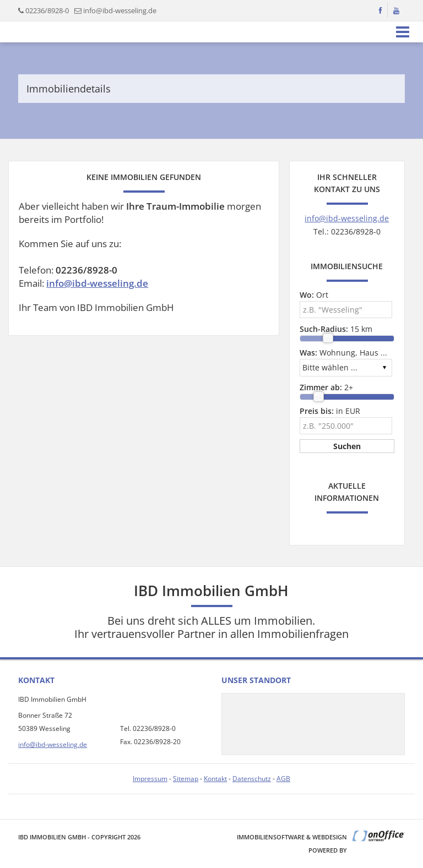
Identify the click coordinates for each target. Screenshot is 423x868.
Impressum (150, 779)
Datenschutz (252, 779)
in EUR (330, 411)
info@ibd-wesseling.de (120, 10)
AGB (283, 779)
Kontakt (215, 779)
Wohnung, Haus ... (343, 353)
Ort (314, 295)
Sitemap (186, 779)
